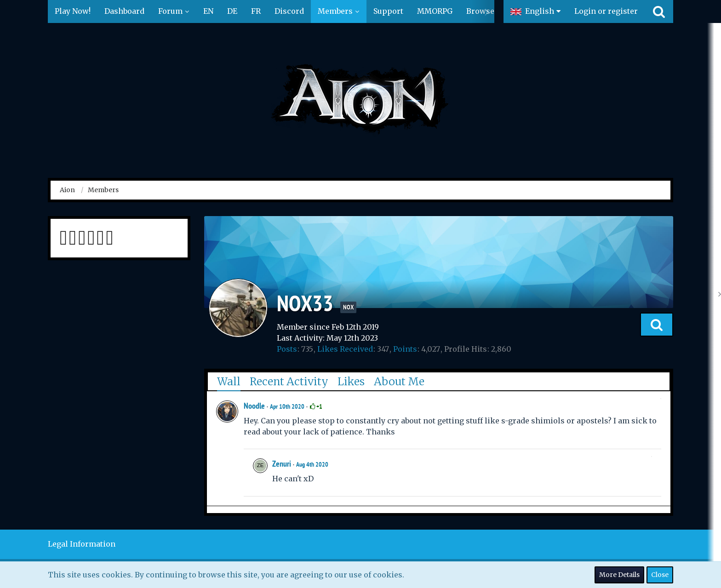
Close (660, 575)
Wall (229, 381)
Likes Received (345, 349)
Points (405, 349)
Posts (287, 349)
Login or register (606, 11)
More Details (619, 575)
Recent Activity (289, 381)
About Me (399, 381)
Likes (351, 381)
